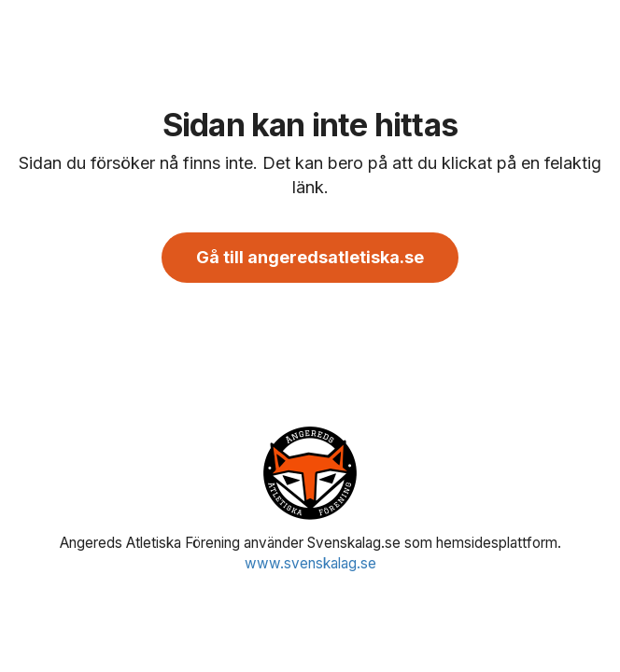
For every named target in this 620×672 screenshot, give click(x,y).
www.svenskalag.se (310, 563)
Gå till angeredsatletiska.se (310, 257)
